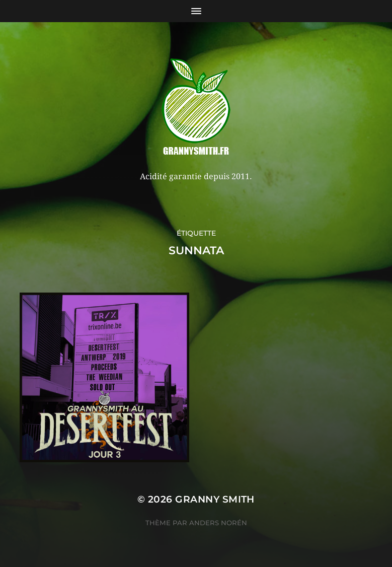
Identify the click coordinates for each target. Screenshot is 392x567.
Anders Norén (218, 523)
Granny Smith (215, 499)
